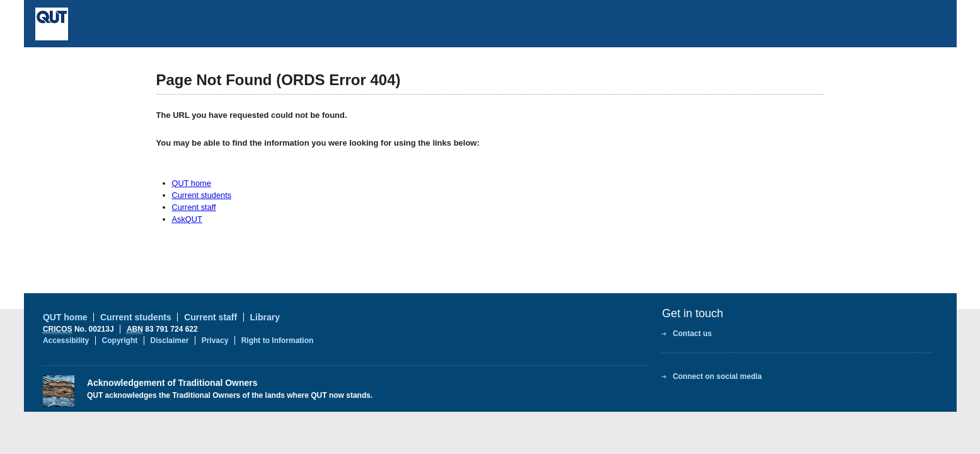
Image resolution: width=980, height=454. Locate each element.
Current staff (194, 207)
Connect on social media (717, 376)
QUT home (192, 183)
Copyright (120, 340)
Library (265, 317)
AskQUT (187, 219)
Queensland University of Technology (144, 24)
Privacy (215, 340)
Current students (202, 195)
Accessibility (66, 340)
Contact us (692, 334)
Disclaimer (170, 340)
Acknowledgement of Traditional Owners (172, 383)
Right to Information (278, 340)
